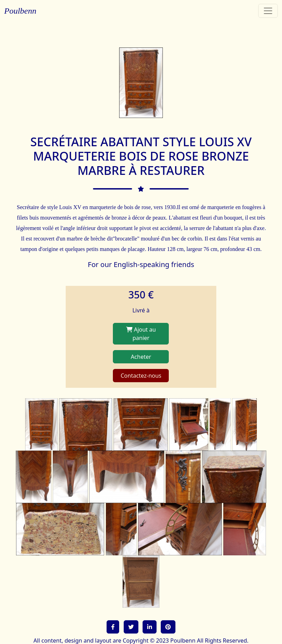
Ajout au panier (141, 334)
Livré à (141, 310)
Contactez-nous (141, 376)
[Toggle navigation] (268, 11)
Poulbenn (20, 11)
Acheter (141, 357)
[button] (113, 627)
